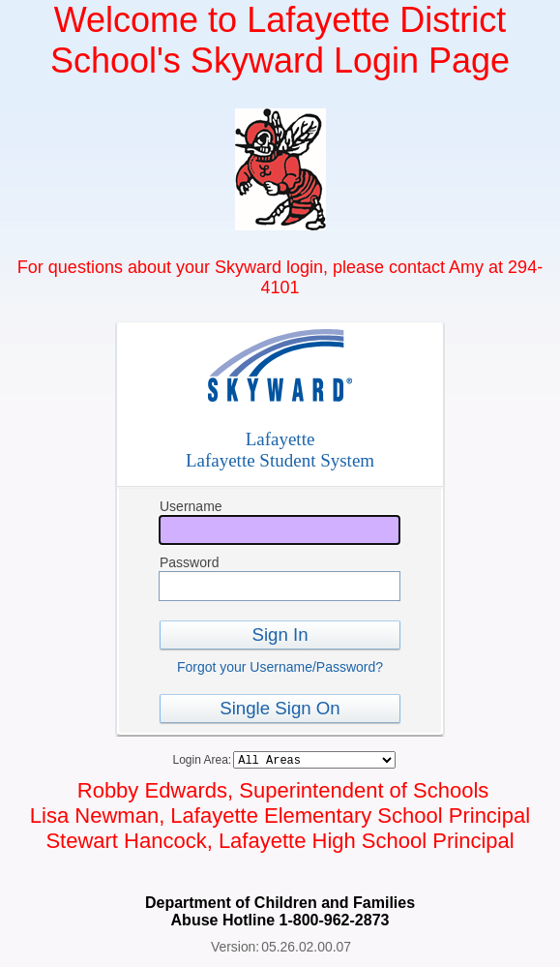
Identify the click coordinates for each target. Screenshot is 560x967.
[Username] (280, 530)
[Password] (280, 586)
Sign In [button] (280, 635)
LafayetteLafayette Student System (280, 450)
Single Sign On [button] (280, 708)
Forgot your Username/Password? (280, 667)
